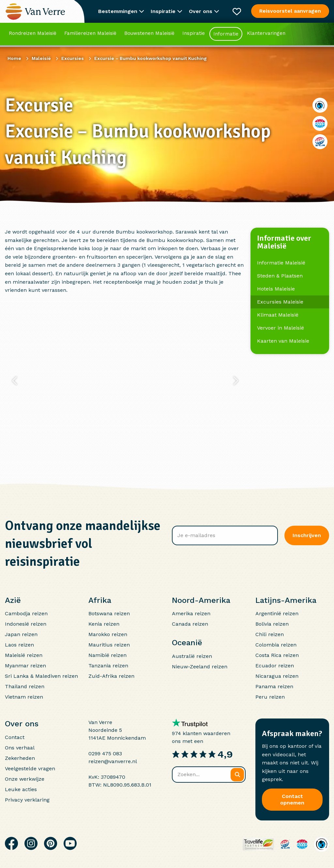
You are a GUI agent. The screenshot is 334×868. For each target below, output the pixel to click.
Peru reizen (270, 697)
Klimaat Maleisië (278, 315)
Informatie (226, 35)
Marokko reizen (108, 634)
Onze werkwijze (25, 779)
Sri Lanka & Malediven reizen (41, 676)
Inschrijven (307, 535)
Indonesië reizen (26, 624)
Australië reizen (192, 656)
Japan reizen (21, 634)
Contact (15, 737)
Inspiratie (194, 34)
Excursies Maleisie (280, 302)
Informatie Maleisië (281, 263)
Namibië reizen (107, 655)
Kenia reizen (104, 624)
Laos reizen (19, 645)
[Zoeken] (237, 775)
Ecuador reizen (275, 666)
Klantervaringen (266, 34)
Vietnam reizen (24, 697)
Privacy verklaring (27, 800)
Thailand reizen (25, 686)
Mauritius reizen (109, 645)
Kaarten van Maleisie (283, 341)
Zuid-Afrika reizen (111, 676)
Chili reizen (270, 634)
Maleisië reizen (24, 655)
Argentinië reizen (277, 613)
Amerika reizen (191, 613)
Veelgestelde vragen (30, 768)
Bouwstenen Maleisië (149, 34)
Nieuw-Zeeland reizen (200, 667)
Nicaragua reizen (277, 676)
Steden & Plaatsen (280, 276)
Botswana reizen (109, 613)
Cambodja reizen (26, 613)
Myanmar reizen (25, 666)
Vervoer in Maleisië (281, 328)
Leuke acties (21, 789)
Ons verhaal (20, 748)
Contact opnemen (292, 799)
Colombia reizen (276, 645)
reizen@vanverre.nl (113, 761)
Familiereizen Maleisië (90, 34)
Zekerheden (20, 758)
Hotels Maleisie (276, 289)
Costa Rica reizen (277, 655)
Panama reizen (274, 686)
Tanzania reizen (108, 666)
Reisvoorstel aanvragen (290, 11)
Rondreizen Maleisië (33, 34)
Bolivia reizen (272, 624)
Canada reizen (190, 624)
